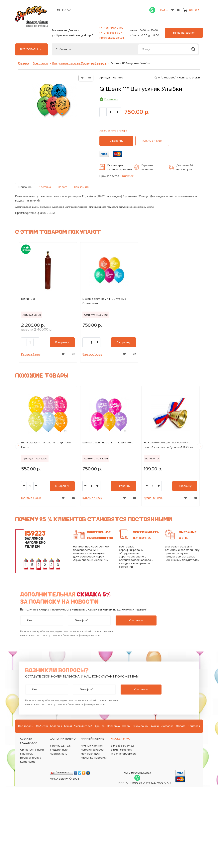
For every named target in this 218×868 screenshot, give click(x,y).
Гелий (68, 726)
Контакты (194, 726)
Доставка (45, 187)
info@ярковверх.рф (112, 38)
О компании (141, 726)
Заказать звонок (184, 33)
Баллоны (56, 726)
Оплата (62, 187)
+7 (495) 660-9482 (111, 28)
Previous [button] (18, 446)
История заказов (92, 750)
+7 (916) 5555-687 (110, 33)
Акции (155, 726)
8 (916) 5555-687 (122, 750)
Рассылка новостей (94, 758)
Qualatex (128, 176)
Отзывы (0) (81, 187)
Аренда (100, 726)
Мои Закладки (90, 754)
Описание (25, 187)
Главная (24, 63)
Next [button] (200, 446)
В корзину (116, 141)
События (62, 49)
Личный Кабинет (92, 746)
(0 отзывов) (168, 78)
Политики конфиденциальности (81, 635)
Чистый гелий (83, 726)
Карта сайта (28, 762)
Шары (126, 726)
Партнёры (27, 754)
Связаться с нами (32, 750)
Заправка (113, 726)
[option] (48, 302)
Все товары (29, 49)
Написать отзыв (189, 78)
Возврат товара (31, 758)
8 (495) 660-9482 (122, 746)
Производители (61, 746)
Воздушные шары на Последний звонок (79, 63)
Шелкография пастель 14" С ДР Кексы (108, 443)
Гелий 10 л (28, 299)
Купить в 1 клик (152, 141)
